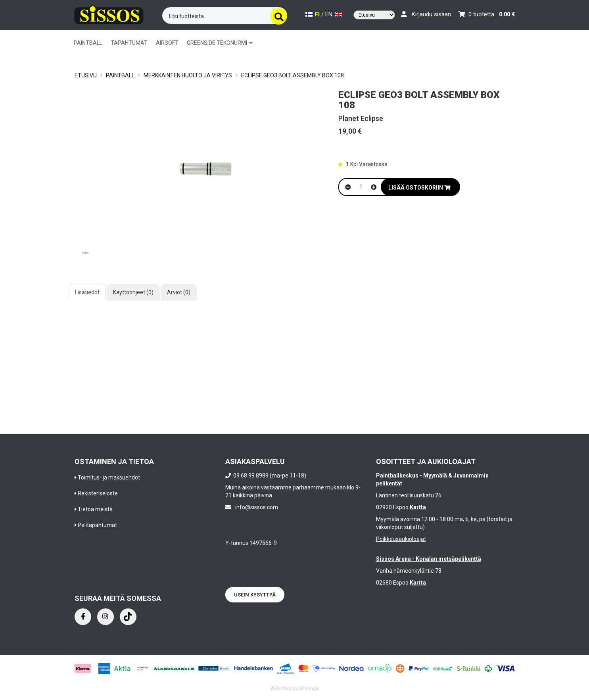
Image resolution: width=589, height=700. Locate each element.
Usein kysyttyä (255, 595)
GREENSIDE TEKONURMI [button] (220, 43)
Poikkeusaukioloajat (401, 539)
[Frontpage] (109, 14)
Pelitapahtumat (97, 525)
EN (334, 14)
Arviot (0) (179, 292)
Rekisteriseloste (98, 493)
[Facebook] (83, 617)
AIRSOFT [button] (167, 43)
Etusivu (86, 75)
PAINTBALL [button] (88, 43)
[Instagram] (106, 617)
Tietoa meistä (95, 509)
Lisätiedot (87, 292)
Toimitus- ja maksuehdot (109, 478)
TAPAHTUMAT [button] (129, 43)
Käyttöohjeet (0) (133, 292)
